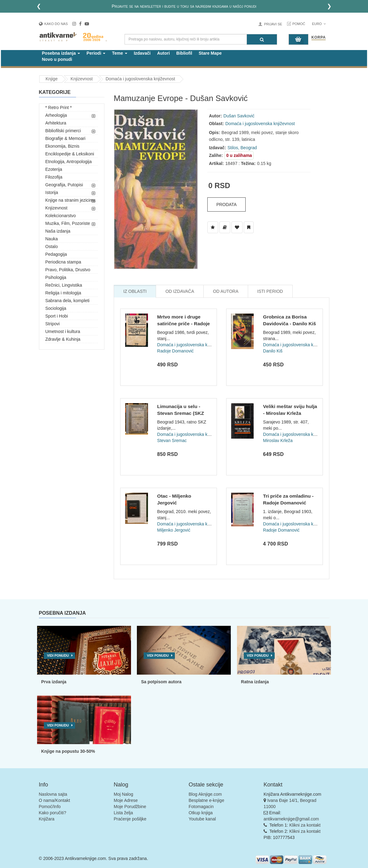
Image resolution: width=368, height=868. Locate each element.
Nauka (52, 239)
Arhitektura (56, 123)
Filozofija (54, 177)
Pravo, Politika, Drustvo (68, 270)
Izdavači (142, 53)
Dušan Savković (239, 116)
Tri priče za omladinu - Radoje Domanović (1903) (288, 503)
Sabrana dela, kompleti (68, 301)
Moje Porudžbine (130, 807)
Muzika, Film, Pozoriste (68, 223)
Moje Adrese (126, 800)
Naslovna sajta (53, 794)
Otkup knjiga (201, 813)
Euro (319, 24)
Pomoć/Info (50, 807)
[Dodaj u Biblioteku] (225, 227)
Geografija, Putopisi (64, 185)
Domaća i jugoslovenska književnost (140, 79)
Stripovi (53, 324)
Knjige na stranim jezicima (71, 200)
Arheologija (56, 115)
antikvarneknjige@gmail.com (291, 819)
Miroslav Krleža (278, 440)
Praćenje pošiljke (130, 819)
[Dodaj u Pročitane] (249, 227)
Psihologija (56, 277)
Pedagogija (56, 254)
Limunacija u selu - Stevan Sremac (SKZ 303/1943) (181, 413)
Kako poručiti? (53, 813)
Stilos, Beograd (242, 148)
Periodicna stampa (63, 262)
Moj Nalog (123, 794)
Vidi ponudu (58, 655)
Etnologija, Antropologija (69, 162)
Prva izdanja (54, 682)
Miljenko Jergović (174, 530)
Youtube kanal (202, 819)
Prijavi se (273, 24)
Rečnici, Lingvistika (64, 285)
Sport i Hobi (57, 316)
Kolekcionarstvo (61, 216)
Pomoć (299, 24)
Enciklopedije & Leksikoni (70, 154)
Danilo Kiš (273, 351)
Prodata (226, 204)
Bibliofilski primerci (63, 131)
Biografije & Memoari (66, 138)
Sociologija (56, 308)
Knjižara (47, 819)
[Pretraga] (262, 39)
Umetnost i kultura (63, 331)
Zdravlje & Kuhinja (63, 339)
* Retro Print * (59, 107)
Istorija (52, 192)
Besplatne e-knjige (207, 800)
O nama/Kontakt (55, 800)
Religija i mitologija (63, 293)
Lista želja (123, 813)
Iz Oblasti (135, 291)
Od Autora (226, 291)
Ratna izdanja (255, 682)
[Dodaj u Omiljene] (237, 227)
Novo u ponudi (57, 59)
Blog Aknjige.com (205, 794)
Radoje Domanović (176, 351)
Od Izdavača (180, 291)
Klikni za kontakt (305, 825)
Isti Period (270, 291)
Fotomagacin (201, 807)
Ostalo (52, 246)
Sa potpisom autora (161, 682)
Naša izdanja (58, 231)
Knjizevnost (82, 79)
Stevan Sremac (172, 440)
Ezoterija (54, 169)
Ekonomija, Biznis (63, 146)
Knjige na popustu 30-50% (68, 751)
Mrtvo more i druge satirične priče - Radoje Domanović (184, 323)
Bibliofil (184, 53)
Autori (163, 53)
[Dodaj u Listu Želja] (213, 227)
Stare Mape (210, 53)
